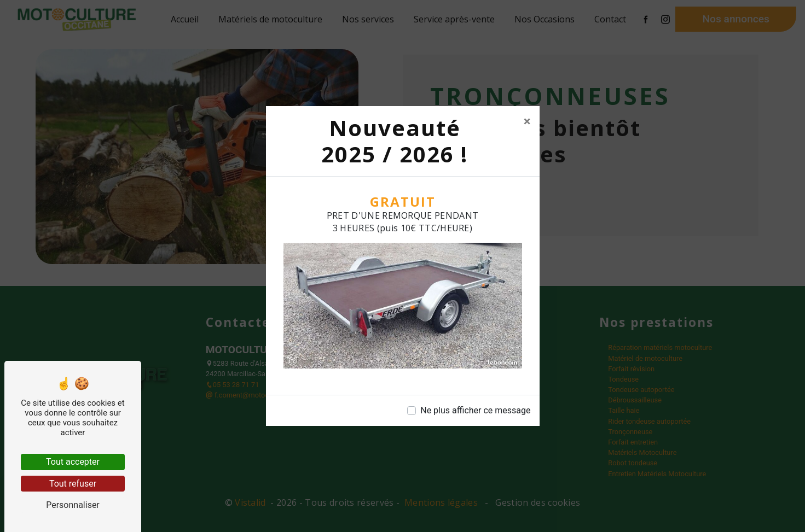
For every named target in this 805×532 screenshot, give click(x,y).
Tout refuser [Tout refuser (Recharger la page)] (73, 484)
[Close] (527, 121)
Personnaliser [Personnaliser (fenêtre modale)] (73, 505)
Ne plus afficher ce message (475, 410)
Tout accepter (73, 462)
